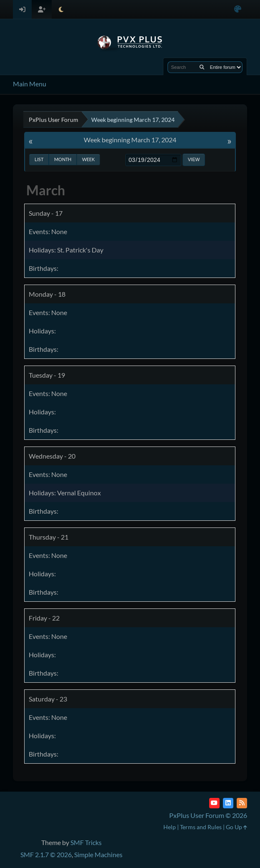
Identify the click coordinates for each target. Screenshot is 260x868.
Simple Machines (98, 854)
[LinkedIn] (228, 803)
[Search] (202, 67)
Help (170, 827)
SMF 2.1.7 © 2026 (46, 854)
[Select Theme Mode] (61, 9)
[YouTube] (214, 803)
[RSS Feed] (242, 803)
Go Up (236, 827)
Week (88, 159)
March (46, 190)
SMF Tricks (86, 842)
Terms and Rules (201, 827)
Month (63, 159)
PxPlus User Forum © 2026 (208, 815)
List (39, 159)
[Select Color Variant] (238, 9)
